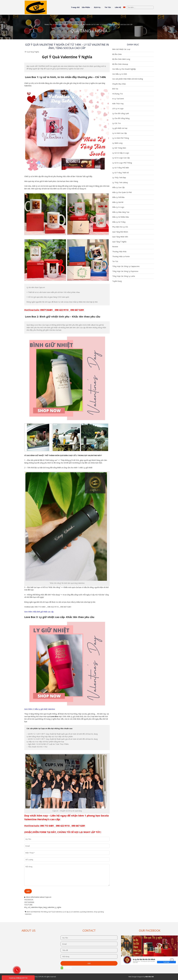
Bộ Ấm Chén (117, 54)
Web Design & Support (136, 977)
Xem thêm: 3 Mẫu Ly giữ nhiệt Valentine (40, 709)
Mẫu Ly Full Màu (118, 197)
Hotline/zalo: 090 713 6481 (39, 826)
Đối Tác (115, 89)
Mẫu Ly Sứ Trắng (119, 222)
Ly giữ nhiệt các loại (120, 128)
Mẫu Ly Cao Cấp (118, 187)
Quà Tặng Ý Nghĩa (61, 25)
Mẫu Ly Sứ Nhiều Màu (121, 217)
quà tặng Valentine (87, 912)
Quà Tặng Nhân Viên (120, 237)
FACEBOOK (29, 899)
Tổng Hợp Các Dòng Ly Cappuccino (126, 266)
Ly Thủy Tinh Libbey (120, 182)
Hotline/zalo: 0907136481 (38, 310)
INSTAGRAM (29, 902)
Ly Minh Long (117, 143)
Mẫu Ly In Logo (118, 207)
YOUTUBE (28, 905)
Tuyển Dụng (117, 281)
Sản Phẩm (86, 7)
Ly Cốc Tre (116, 123)
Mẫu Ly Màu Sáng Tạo (121, 212)
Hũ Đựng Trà (117, 94)
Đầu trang (172, 960)
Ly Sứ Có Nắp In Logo (121, 153)
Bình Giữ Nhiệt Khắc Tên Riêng (37, 912)
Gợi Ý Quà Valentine (55, 912)
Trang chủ (75, 7)
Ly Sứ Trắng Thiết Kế (120, 173)
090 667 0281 (77, 310)
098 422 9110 (62, 310)
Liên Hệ (118, 7)
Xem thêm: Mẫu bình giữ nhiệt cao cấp (39, 612)
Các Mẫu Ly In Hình (120, 74)
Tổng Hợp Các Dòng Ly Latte (124, 276)
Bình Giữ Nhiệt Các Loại (121, 49)
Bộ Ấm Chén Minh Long (121, 59)
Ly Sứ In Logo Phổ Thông (122, 163)
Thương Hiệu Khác (119, 251)
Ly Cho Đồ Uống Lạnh (121, 113)
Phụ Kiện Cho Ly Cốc (120, 227)
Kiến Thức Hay (118, 104)
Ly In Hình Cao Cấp (120, 133)
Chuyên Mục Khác (119, 84)
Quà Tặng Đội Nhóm (120, 232)
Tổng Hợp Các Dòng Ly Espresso (125, 271)
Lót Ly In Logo (118, 108)
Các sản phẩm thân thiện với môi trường (128, 79)
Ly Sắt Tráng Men (119, 148)
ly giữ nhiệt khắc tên (79, 716)
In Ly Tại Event (118, 99)
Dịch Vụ (97, 7)
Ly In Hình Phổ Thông (121, 138)
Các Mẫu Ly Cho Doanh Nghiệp (124, 69)
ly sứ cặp (66, 912)
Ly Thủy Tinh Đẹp (119, 177)
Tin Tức (108, 7)
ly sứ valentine (74, 912)
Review (115, 247)
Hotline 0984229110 (18, 978)
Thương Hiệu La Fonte (121, 256)
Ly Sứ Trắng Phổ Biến (121, 168)
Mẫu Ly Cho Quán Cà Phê (122, 192)
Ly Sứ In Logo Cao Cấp (121, 158)
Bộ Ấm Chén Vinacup (120, 64)
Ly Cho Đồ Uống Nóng (121, 118)
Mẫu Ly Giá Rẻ (118, 202)
